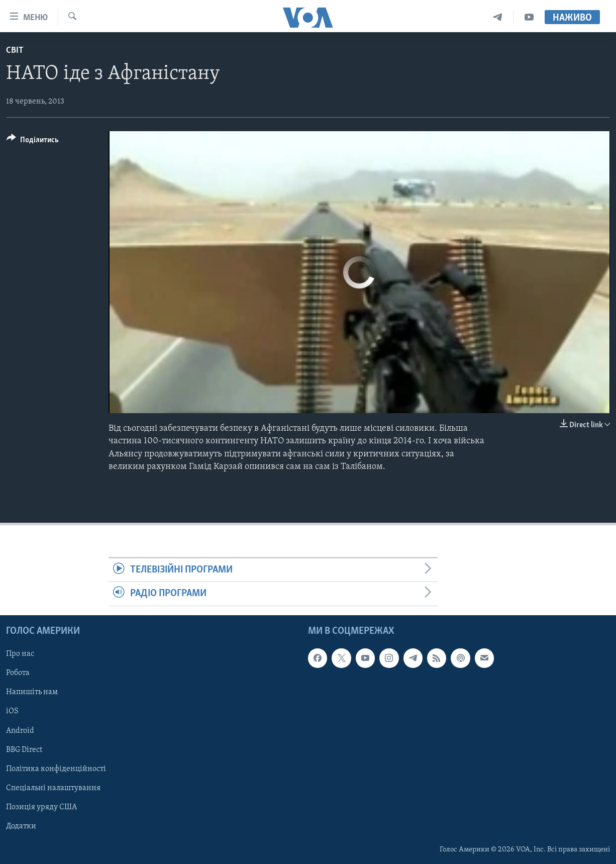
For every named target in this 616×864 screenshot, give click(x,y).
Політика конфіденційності (56, 769)
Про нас (20, 654)
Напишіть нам (32, 692)
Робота (18, 673)
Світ (15, 51)
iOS (12, 711)
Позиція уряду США (41, 807)
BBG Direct (24, 749)
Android (20, 730)
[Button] (33, 141)
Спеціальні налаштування (53, 788)
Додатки (21, 826)
